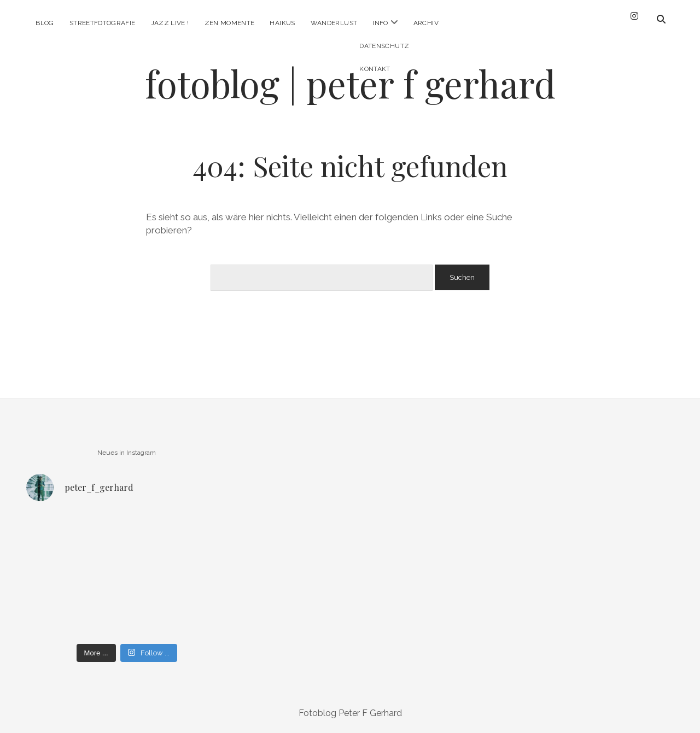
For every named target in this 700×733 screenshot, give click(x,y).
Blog (45, 23)
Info (380, 23)
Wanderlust (334, 23)
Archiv (426, 23)
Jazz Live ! (170, 23)
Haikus (282, 23)
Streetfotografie (103, 23)
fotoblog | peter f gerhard (350, 83)
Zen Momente (230, 23)
